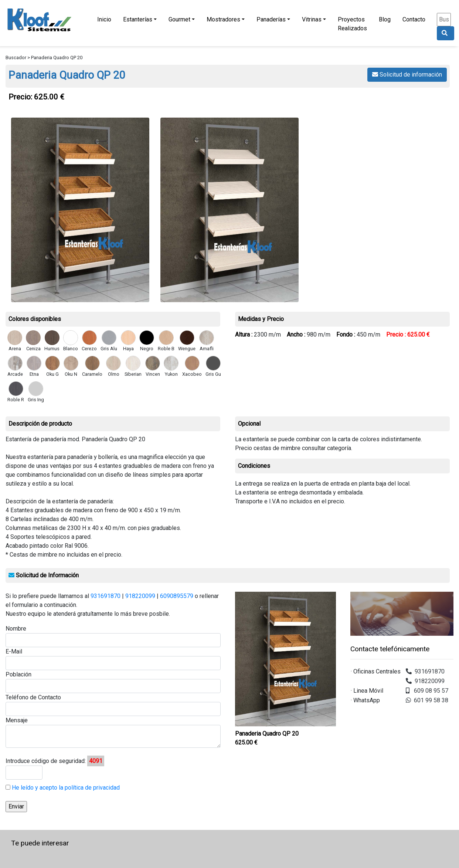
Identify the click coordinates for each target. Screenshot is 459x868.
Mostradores (223, 19)
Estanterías (138, 19)
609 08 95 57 (427, 691)
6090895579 (177, 596)
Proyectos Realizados (352, 24)
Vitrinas (312, 19)
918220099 (140, 596)
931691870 (106, 596)
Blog (385, 19)
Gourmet (179, 19)
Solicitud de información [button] (407, 75)
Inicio (104, 19)
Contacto (414, 19)
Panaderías (271, 19)
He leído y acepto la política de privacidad (65, 788)
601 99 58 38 (427, 700)
